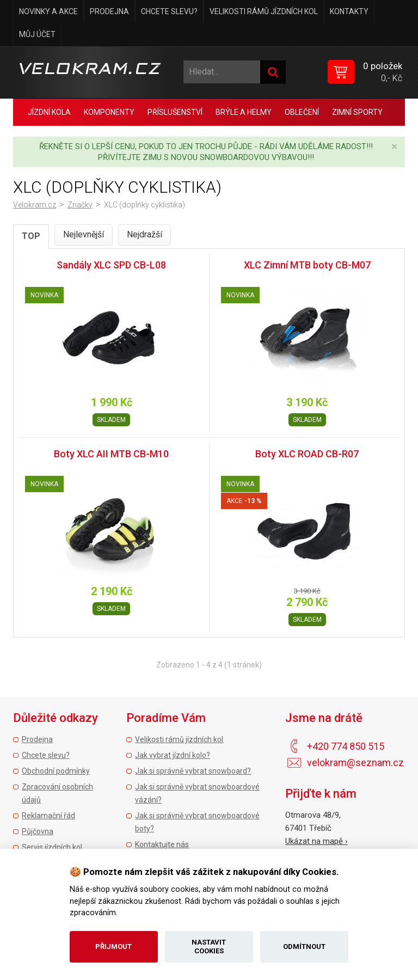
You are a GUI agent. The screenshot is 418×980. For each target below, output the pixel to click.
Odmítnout (304, 947)
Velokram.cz (35, 205)
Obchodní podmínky (56, 771)
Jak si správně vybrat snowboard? (193, 771)
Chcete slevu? (169, 11)
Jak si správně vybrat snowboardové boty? (197, 822)
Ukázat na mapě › (316, 841)
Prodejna (109, 11)
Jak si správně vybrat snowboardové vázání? (197, 793)
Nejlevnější (84, 234)
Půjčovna (38, 831)
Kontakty (349, 11)
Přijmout (113, 947)
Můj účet (37, 34)
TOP (31, 236)
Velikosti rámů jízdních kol (264, 11)
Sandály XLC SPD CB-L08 (111, 265)
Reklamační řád (48, 816)
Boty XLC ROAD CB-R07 (307, 454)
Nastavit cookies (209, 947)
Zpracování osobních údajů (57, 793)
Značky (80, 205)
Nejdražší (145, 234)
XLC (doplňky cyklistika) (145, 205)
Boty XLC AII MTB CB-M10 (111, 454)
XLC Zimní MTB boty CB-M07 (307, 265)
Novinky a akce (48, 11)
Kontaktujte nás (162, 844)
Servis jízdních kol (52, 847)
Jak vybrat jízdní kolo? (173, 755)
